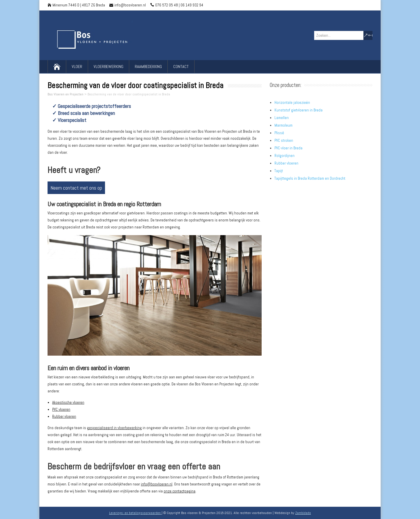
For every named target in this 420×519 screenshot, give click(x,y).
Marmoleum (283, 125)
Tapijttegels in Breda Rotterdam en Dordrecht (310, 178)
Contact (181, 67)
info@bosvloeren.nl (157, 484)
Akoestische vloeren (68, 402)
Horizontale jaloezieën (292, 103)
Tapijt (279, 171)
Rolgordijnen (285, 156)
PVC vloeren (61, 409)
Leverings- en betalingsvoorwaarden (135, 513)
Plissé (279, 133)
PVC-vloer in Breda (288, 148)
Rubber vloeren (64, 416)
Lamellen (282, 118)
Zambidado (303, 513)
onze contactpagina (180, 491)
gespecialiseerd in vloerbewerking (114, 428)
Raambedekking (148, 67)
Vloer (77, 67)
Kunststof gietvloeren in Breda (299, 110)
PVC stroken (284, 140)
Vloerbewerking (108, 67)
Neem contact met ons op (76, 188)
